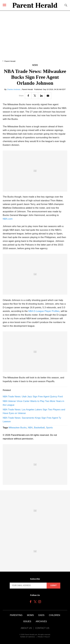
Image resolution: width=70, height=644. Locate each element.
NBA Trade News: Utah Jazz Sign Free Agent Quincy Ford (33, 397)
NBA (30, 428)
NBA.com (8, 219)
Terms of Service (27, 637)
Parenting (16, 615)
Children (55, 615)
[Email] (48, 96)
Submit (54, 585)
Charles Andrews (14, 89)
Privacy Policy (44, 637)
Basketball (39, 428)
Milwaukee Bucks (18, 428)
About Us (26, 628)
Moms (30, 615)
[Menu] (4, 5)
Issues (27, 621)
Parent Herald (10, 61)
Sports (49, 428)
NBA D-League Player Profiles (43, 311)
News (35, 65)
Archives (41, 621)
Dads (41, 615)
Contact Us (42, 628)
